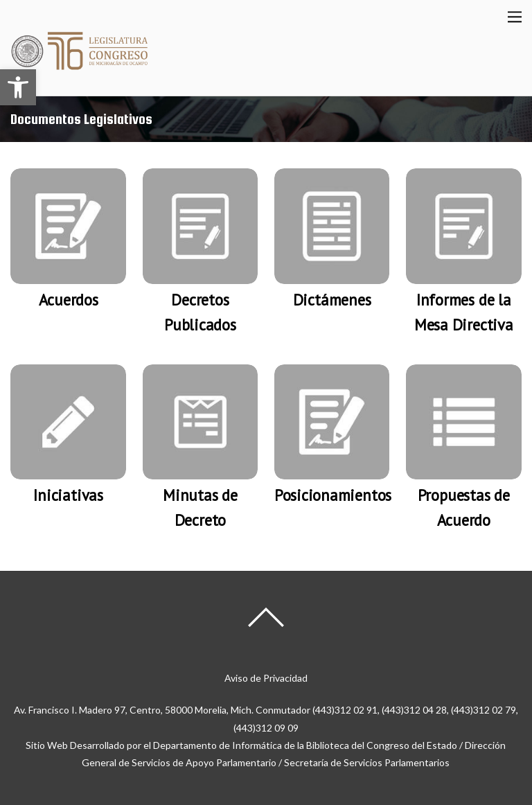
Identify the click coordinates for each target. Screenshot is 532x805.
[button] (18, 87)
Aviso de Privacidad (266, 678)
